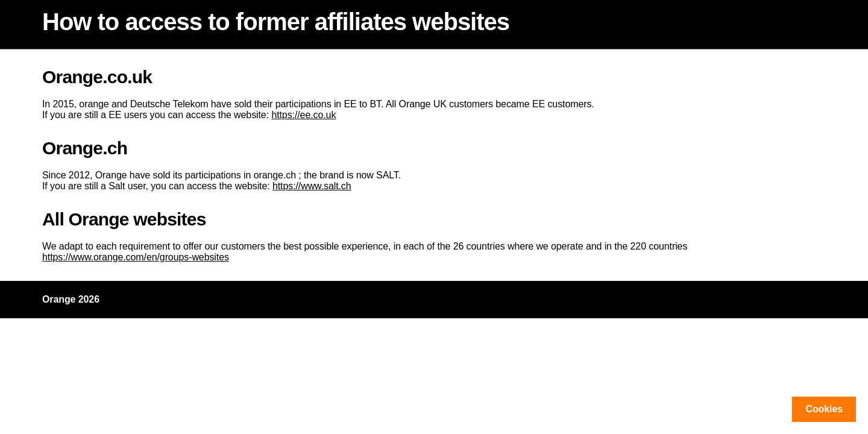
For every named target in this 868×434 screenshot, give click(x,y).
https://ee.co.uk (303, 115)
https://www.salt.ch (312, 186)
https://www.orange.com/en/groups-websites (136, 257)
